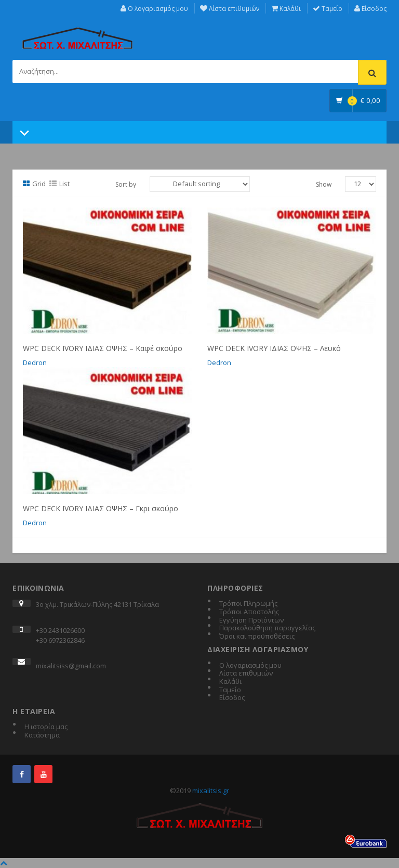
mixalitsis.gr (211, 791)
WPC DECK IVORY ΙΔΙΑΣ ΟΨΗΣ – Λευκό (274, 348)
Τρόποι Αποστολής (249, 612)
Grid (34, 184)
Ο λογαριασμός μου (154, 9)
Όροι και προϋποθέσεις (257, 637)
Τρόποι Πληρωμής (248, 604)
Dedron (35, 362)
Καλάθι (286, 9)
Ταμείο (328, 9)
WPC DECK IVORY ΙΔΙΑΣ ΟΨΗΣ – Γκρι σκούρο (101, 508)
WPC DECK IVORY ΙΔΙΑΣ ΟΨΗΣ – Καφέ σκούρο (103, 348)
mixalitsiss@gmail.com (71, 666)
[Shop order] (200, 184)
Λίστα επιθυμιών (230, 9)
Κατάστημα (42, 735)
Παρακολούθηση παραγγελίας (267, 628)
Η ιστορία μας (46, 727)
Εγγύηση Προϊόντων (251, 620)
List (59, 184)
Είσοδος (370, 9)
